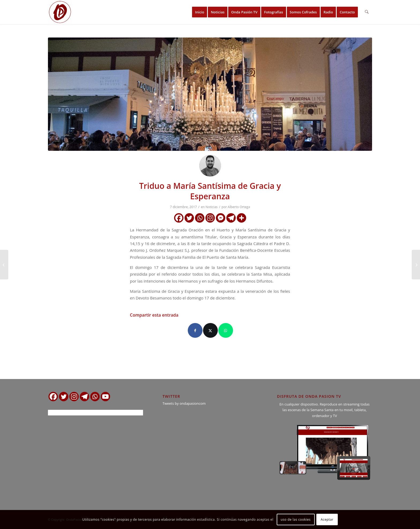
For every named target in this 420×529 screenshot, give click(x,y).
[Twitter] (189, 218)
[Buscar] (367, 12)
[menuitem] (200, 12)
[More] (241, 218)
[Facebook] (179, 218)
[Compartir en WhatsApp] (226, 330)
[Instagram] (210, 218)
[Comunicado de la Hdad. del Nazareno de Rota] (4, 265)
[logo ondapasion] (60, 12)
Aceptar (327, 519)
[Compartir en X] (210, 330)
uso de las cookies (296, 519)
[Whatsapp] (200, 218)
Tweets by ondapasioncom (184, 403)
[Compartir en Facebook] (195, 330)
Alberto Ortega (239, 207)
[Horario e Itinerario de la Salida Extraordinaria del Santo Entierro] (416, 265)
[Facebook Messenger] (221, 218)
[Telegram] (231, 218)
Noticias (211, 207)
